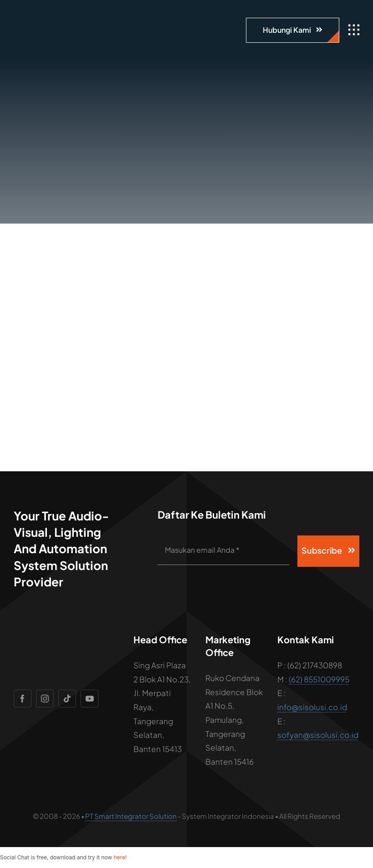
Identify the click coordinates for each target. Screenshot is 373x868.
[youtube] (89, 699)
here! (120, 857)
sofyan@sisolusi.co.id (318, 735)
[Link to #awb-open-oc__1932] (354, 30)
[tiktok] (67, 699)
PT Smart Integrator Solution (131, 816)
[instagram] (45, 699)
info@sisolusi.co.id (312, 707)
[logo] (66, 14)
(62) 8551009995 (319, 679)
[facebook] (23, 699)
